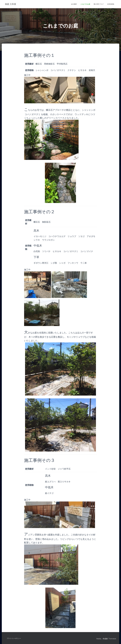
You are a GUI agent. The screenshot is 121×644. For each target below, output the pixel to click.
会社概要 (74, 4)
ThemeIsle (112, 639)
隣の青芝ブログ (99, 4)
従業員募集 (111, 4)
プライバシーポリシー (14, 638)
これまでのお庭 (85, 4)
